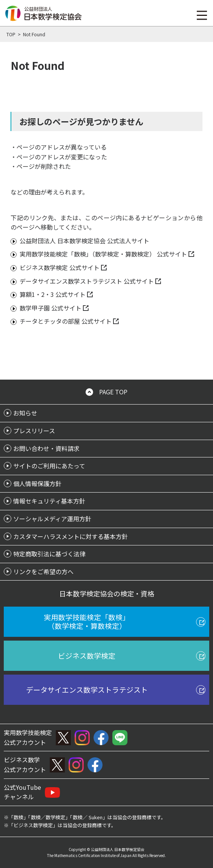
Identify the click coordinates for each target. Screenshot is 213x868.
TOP (11, 34)
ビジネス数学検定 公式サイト (60, 267)
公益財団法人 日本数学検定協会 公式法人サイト (84, 241)
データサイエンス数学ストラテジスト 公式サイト (87, 281)
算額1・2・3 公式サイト (53, 294)
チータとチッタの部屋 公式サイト (66, 321)
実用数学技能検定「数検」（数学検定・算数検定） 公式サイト (103, 254)
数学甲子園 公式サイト (51, 308)
